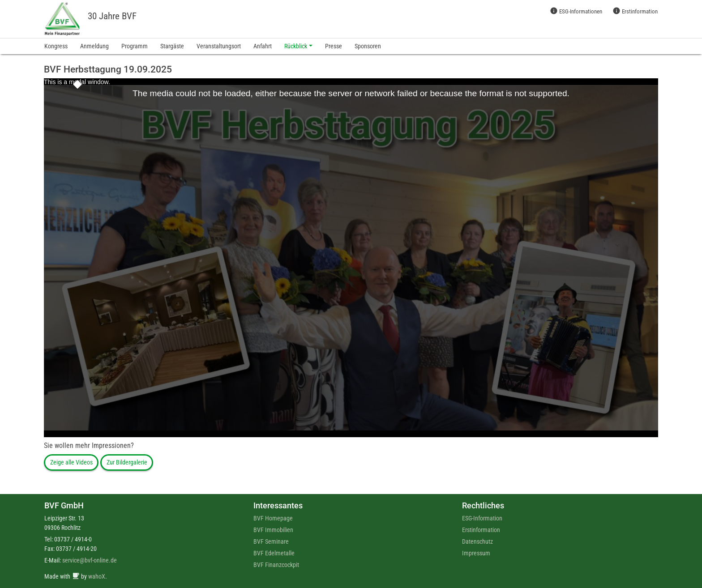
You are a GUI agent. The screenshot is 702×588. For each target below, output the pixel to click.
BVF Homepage (273, 518)
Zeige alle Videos (71, 462)
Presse (334, 46)
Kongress (56, 46)
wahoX (97, 576)
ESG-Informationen (576, 11)
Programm (135, 46)
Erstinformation (635, 11)
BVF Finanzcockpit (276, 565)
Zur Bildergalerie (127, 462)
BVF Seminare (271, 541)
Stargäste (172, 46)
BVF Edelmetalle (274, 553)
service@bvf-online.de (90, 560)
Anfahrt (263, 46)
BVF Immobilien (273, 530)
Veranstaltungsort (219, 46)
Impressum (476, 553)
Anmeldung (94, 46)
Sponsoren (368, 46)
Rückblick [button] (296, 46)
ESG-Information (482, 518)
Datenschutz (477, 541)
